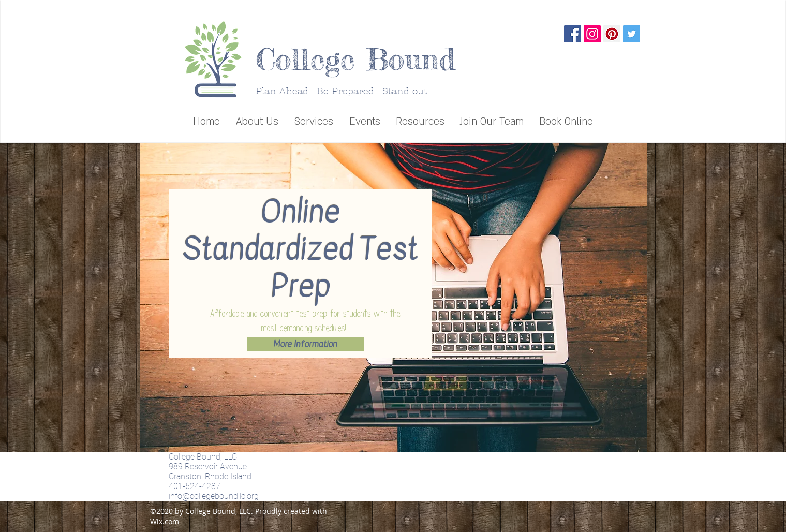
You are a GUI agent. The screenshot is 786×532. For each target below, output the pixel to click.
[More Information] (305, 344)
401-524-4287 (195, 486)
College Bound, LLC (203, 457)
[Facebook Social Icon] (573, 34)
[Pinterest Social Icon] (612, 34)
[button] (314, 122)
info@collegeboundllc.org (214, 496)
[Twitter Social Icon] (632, 34)
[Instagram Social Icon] (592, 34)
